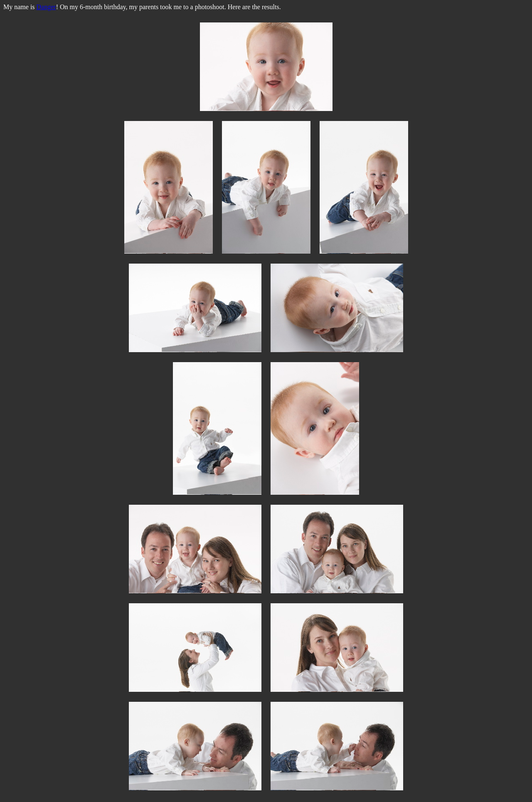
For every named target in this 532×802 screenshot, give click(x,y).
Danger (46, 7)
